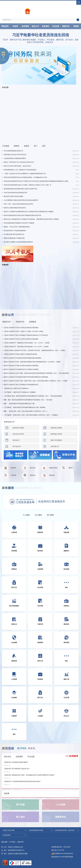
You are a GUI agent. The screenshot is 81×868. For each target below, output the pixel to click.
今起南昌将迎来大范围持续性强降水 (15, 158)
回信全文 (49, 42)
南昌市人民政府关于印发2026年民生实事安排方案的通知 (21, 366)
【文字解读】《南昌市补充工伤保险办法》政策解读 (20, 392)
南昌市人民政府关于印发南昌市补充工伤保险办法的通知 (21, 369)
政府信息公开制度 (56, 428)
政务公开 (35, 26)
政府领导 (13, 468)
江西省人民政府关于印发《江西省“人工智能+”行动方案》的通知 (23, 331)
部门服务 (50, 515)
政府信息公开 (9, 422)
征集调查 (19, 757)
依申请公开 (16, 440)
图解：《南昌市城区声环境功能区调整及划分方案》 (20, 404)
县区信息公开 (55, 446)
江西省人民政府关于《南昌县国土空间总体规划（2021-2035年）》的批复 (26, 347)
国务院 (17, 146)
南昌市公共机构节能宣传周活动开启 (15, 208)
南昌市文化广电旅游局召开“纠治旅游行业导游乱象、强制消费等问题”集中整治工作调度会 (31, 219)
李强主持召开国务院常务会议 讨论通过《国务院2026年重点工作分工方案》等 (27, 185)
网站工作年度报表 (56, 440)
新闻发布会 (61, 817)
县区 (44, 146)
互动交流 (56, 26)
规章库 (71, 468)
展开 (4, 60)
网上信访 (20, 817)
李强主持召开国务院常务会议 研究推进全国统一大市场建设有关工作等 (25, 177)
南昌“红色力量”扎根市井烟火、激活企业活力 (17, 166)
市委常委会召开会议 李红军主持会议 (15, 155)
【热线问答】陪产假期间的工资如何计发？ (17, 770)
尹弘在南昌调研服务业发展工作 (13, 151)
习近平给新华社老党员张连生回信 (41, 35)
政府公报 (33, 468)
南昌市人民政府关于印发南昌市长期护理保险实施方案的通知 (22, 358)
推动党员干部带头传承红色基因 (13, 196)
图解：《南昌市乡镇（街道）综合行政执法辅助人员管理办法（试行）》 (26, 411)
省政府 (26, 146)
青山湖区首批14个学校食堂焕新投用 (15, 231)
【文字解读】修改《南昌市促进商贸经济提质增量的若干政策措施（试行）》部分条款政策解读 (33, 396)
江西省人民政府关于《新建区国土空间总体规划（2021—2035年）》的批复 (27, 343)
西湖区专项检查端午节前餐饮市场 (14, 238)
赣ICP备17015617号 (58, 850)
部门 (36, 146)
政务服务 (46, 26)
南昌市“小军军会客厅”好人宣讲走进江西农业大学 (19, 162)
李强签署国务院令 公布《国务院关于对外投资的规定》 (21, 170)
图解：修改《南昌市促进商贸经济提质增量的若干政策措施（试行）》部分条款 (28, 400)
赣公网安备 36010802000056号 (62, 853)
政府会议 (33, 475)
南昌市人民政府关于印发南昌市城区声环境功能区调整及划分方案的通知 (26, 377)
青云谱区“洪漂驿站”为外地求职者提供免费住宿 (18, 242)
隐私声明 (21, 842)
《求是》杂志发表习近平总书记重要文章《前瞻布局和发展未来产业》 (25, 174)
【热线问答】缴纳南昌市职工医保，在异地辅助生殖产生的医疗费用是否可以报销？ (29, 776)
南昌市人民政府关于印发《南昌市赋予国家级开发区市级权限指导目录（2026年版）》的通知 (32, 362)
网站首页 (5, 26)
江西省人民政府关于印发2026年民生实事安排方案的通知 (21, 328)
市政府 (15, 26)
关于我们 (12, 842)
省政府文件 (7, 322)
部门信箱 (20, 805)
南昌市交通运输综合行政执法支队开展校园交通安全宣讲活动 (22, 215)
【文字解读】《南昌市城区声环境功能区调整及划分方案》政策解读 (25, 407)
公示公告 (5, 87)
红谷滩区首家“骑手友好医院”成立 (14, 234)
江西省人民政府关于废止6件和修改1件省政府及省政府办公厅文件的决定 (26, 335)
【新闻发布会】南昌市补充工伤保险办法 (16, 388)
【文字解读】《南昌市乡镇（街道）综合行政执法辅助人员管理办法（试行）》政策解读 (31, 415)
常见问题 (31, 757)
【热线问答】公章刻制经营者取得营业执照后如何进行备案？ (22, 783)
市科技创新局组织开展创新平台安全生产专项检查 (19, 223)
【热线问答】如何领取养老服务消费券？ (16, 763)
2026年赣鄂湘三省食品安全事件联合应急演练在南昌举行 (21, 200)
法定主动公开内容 (18, 434)
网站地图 (4, 842)
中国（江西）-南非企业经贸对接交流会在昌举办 (18, 204)
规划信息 (52, 475)
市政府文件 (20, 322)
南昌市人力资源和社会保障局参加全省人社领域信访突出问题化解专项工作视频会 (29, 212)
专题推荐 (5, 265)
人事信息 (13, 475)
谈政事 (7, 793)
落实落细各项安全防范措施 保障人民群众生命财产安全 (21, 189)
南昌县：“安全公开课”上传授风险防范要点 (17, 227)
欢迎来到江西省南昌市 (52, 502)
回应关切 (7, 757)
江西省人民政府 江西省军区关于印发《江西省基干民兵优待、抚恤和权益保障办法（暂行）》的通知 (34, 350)
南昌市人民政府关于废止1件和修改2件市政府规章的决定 (21, 385)
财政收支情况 (53, 468)
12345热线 (61, 805)
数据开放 (66, 26)
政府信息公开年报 (56, 434)
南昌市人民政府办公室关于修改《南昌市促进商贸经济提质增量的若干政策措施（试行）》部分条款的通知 (36, 373)
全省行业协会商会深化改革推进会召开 (15, 193)
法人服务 (38, 515)
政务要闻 (25, 26)
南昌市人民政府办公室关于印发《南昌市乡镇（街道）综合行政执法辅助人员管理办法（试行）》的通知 (36, 381)
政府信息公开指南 (18, 428)
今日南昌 (6, 146)
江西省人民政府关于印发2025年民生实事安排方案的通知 (21, 339)
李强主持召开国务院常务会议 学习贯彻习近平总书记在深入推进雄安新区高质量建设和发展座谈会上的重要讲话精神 (37, 181)
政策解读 (33, 322)
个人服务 (26, 515)
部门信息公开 (17, 446)
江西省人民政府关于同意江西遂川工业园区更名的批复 (20, 354)
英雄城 (76, 26)
